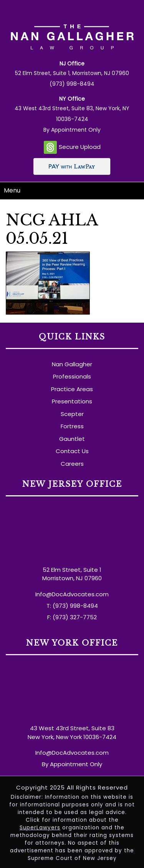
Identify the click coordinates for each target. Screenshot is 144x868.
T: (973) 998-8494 (72, 606)
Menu (12, 190)
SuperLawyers (40, 828)
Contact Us (72, 451)
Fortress (72, 426)
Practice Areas (72, 389)
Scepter (72, 414)
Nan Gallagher (72, 364)
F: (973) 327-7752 (72, 617)
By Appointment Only (72, 130)
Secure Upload (72, 147)
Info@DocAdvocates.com (72, 594)
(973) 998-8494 (72, 84)
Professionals (72, 376)
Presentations (72, 401)
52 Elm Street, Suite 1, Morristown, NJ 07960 (72, 73)
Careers (72, 464)
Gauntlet (72, 439)
